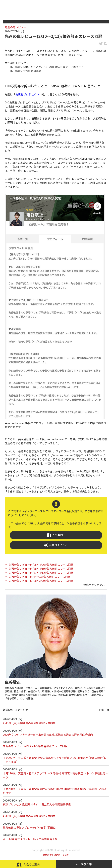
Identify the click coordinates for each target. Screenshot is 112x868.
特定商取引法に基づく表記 (56, 855)
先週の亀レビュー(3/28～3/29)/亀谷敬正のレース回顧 (41, 581)
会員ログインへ (56, 545)
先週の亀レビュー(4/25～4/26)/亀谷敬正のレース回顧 (41, 565)
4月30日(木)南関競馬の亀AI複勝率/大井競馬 (29, 723)
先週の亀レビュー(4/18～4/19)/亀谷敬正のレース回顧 (41, 569)
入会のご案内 (28, 864)
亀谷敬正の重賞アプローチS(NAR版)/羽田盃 (29, 827)
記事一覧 (104, 710)
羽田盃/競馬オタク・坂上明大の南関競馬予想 (30, 839)
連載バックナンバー (95, 585)
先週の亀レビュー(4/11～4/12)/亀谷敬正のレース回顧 (41, 573)
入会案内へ (56, 535)
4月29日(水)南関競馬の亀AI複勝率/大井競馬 (29, 816)
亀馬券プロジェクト (27, 94)
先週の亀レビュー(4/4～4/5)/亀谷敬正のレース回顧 (40, 577)
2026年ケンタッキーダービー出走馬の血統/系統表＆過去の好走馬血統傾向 (48, 735)
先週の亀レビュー (15, 27)
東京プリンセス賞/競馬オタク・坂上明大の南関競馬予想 (37, 804)
